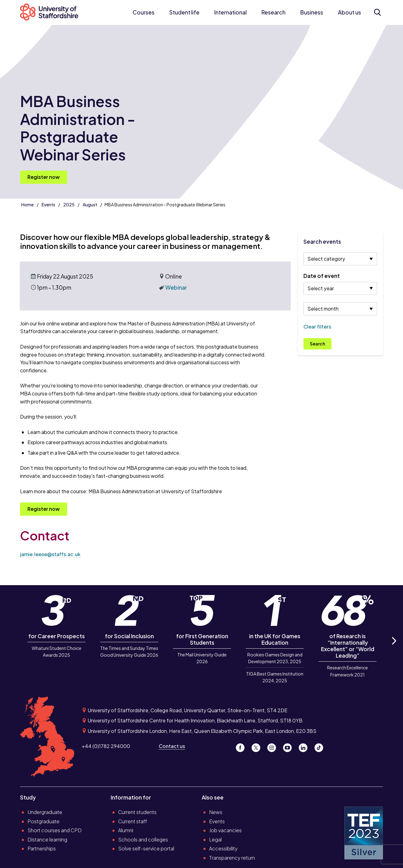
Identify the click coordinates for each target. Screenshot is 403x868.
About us (350, 12)
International (230, 12)
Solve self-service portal (146, 848)
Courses (144, 12)
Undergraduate (45, 812)
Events (48, 205)
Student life (184, 12)
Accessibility (223, 848)
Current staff (133, 821)
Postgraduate (43, 821)
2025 (69, 205)
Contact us (172, 746)
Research (273, 12)
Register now (44, 177)
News (216, 812)
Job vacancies (225, 830)
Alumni (126, 830)
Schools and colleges (143, 839)
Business (312, 12)
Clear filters (317, 327)
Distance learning (47, 839)
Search (317, 344)
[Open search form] (378, 12)
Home (27, 205)
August (90, 205)
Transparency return (232, 858)
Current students (137, 812)
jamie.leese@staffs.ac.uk (50, 554)
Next (393, 648)
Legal (215, 839)
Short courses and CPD (55, 830)
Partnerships (42, 848)
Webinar (176, 287)
